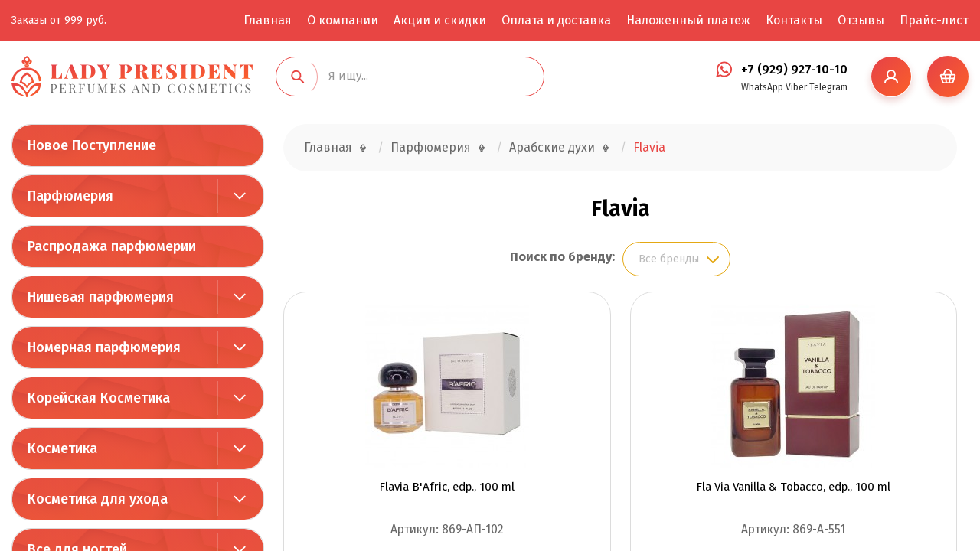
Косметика (62, 448)
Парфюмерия (70, 196)
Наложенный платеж (688, 20)
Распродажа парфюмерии (112, 246)
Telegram (828, 87)
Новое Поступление (92, 145)
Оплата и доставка (556, 20)
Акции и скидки (440, 20)
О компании (343, 20)
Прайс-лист (934, 20)
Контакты (794, 20)
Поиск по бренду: (562, 257)
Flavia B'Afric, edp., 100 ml (447, 487)
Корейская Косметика (99, 398)
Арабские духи (552, 147)
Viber (796, 87)
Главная (268, 20)
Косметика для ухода (98, 499)
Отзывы (861, 20)
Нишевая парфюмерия (101, 297)
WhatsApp (762, 87)
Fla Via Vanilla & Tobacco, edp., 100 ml (793, 487)
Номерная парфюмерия (104, 347)
